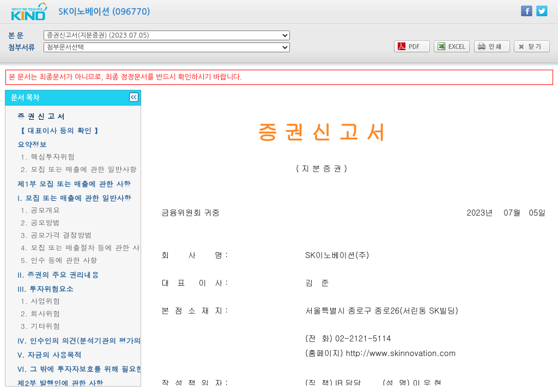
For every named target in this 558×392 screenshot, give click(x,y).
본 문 (16, 36)
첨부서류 (22, 48)
